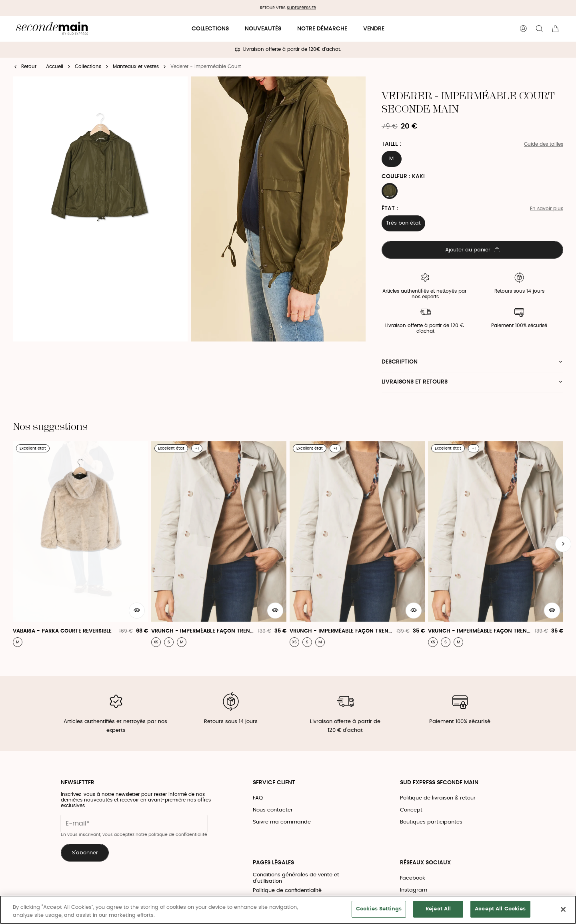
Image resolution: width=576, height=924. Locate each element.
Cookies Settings (379, 909)
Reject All (438, 909)
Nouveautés (263, 29)
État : (390, 209)
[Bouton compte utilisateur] (523, 29)
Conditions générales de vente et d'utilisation (296, 878)
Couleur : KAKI (403, 177)
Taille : (391, 144)
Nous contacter (273, 810)
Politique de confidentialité (287, 891)
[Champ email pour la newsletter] (134, 824)
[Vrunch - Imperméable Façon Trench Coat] (219, 544)
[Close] (563, 909)
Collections (210, 29)
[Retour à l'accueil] (52, 29)
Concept (411, 810)
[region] (288, 910)
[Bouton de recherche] (539, 29)
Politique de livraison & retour (438, 798)
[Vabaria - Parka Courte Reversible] (80, 544)
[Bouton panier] (555, 29)
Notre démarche (322, 29)
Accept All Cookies (500, 909)
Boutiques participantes (431, 822)
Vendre (374, 29)
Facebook (413, 878)
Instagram (414, 890)
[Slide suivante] (563, 544)
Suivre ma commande (282, 822)
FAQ (258, 798)
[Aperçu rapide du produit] (137, 611)
